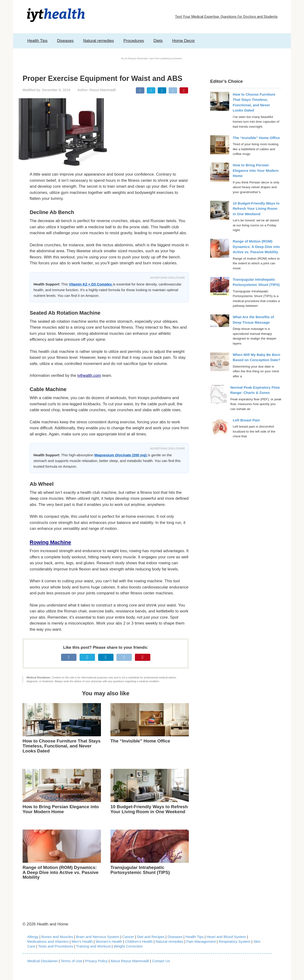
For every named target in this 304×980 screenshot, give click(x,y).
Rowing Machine (50, 542)
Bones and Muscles (57, 937)
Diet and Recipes (151, 937)
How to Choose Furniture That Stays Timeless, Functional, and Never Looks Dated (62, 746)
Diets (158, 41)
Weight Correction (128, 946)
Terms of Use (71, 961)
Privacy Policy (96, 961)
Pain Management (201, 941)
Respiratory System (235, 941)
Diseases (65, 41)
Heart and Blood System (226, 937)
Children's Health (139, 941)
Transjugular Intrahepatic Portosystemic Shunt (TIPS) (140, 870)
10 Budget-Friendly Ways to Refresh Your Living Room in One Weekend (149, 809)
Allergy (33, 937)
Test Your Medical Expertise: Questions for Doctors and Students (226, 17)
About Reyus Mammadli (130, 961)
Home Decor (183, 41)
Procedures (134, 41)
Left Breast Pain (246, 420)
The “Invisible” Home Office (140, 741)
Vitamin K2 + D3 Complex (91, 284)
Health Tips (37, 41)
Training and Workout (93, 946)
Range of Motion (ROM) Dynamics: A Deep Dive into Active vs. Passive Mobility (61, 872)
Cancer (128, 937)
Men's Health (82, 941)
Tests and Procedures (56, 946)
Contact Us (161, 961)
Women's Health (109, 941)
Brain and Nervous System (98, 937)
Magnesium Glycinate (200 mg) (121, 455)
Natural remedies (98, 41)
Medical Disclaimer (43, 961)
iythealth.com (89, 376)
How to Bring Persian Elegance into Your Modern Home (61, 809)
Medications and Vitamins (48, 941)
